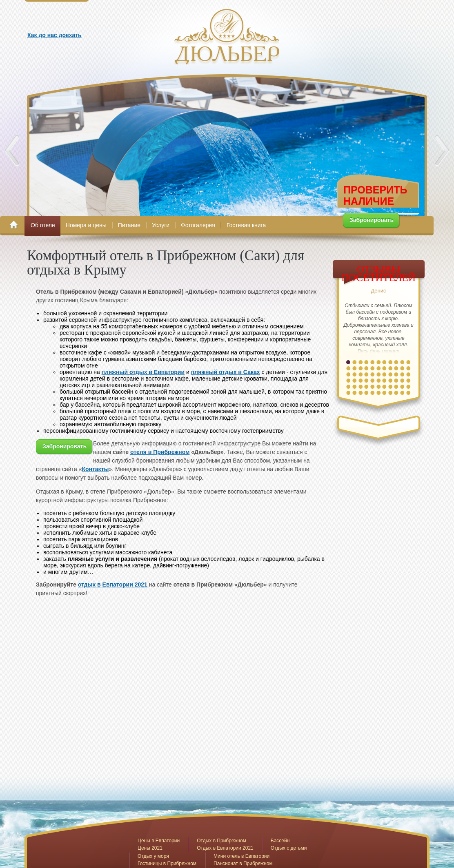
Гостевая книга (246, 225)
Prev (12, 151)
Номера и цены (86, 225)
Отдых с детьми (289, 848)
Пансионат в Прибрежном (243, 864)
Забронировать (372, 220)
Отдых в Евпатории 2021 (225, 848)
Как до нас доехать (55, 35)
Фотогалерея (198, 225)
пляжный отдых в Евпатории (143, 372)
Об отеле (43, 225)
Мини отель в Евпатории (241, 856)
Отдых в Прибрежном (221, 841)
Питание (129, 225)
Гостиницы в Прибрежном (167, 864)
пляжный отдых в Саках (226, 372)
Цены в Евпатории (159, 841)
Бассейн (280, 841)
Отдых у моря (153, 856)
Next (442, 151)
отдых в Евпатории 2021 (113, 585)
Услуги (161, 225)
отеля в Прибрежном (160, 452)
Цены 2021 (150, 848)
